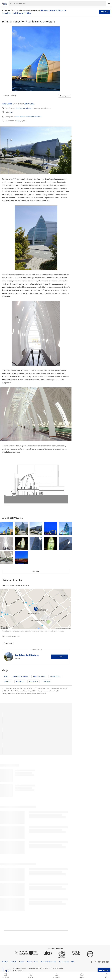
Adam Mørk (19, 117)
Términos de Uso (47, 10)
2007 (12, 112)
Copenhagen (34, 681)
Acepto (105, 12)
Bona (18, 121)
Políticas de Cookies (22, 13)
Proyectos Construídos (20, 676)
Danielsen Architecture (24, 108)
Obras (6, 676)
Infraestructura (55, 676)
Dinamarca (30, 104)
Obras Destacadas (39, 676)
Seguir (59, 657)
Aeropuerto (7, 104)
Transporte (7, 681)
